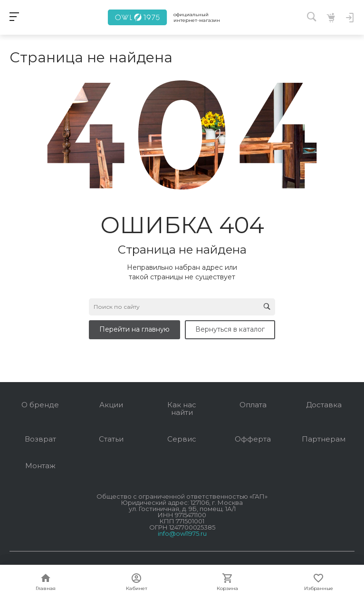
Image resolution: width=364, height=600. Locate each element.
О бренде (40, 405)
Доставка (324, 405)
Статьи (111, 439)
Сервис (182, 439)
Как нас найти (182, 408)
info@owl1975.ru (182, 533)
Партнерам (324, 439)
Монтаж (40, 466)
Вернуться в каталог (230, 329)
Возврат (40, 439)
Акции (111, 405)
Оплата (253, 405)
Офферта (253, 439)
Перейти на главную (134, 329)
